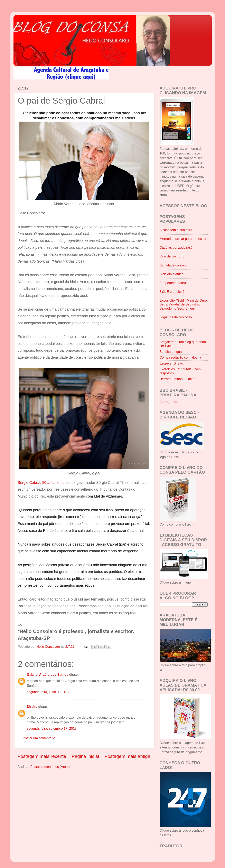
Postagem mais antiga (127, 756)
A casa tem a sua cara (176, 230)
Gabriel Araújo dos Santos (48, 674)
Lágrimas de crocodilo (176, 317)
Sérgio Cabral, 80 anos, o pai (42, 483)
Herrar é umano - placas (177, 379)
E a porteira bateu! (173, 283)
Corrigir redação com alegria (180, 357)
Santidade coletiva (173, 265)
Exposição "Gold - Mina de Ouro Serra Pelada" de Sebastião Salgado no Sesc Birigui (183, 304)
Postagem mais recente (42, 756)
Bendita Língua (171, 352)
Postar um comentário (39, 738)
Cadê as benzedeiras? (176, 247)
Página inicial (85, 756)
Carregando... (170, 402)
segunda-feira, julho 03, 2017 (48, 692)
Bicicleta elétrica (172, 274)
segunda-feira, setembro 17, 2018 (52, 728)
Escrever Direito (171, 363)
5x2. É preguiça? (172, 292)
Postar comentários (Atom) (50, 767)
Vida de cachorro (172, 256)
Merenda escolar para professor (183, 239)
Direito (32, 707)
